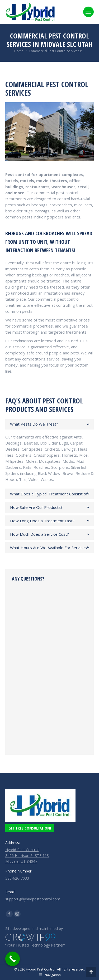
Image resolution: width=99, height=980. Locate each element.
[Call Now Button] (13, 959)
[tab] (49, 424)
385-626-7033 (17, 878)
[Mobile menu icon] (88, 12)
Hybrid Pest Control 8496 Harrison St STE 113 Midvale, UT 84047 (27, 855)
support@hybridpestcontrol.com (33, 899)
